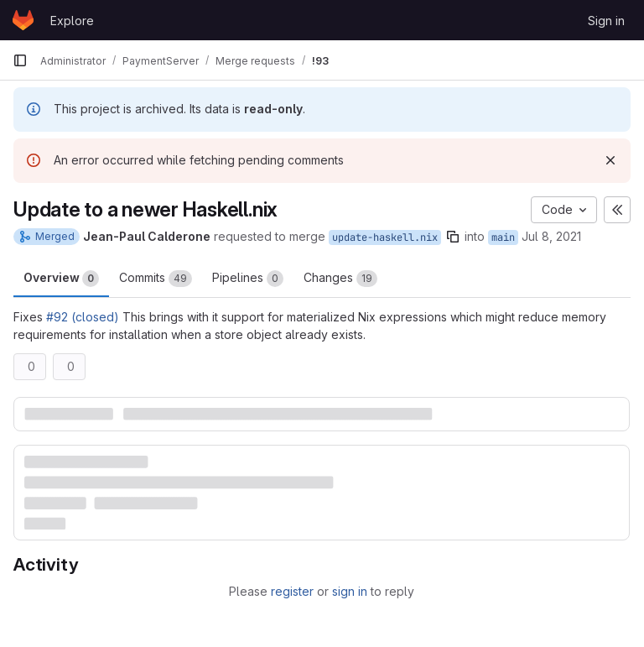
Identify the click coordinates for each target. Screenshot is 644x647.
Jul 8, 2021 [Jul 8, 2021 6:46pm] (551, 236)
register (292, 591)
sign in (350, 591)
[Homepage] (23, 20)
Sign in (606, 21)
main (503, 237)
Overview (61, 279)
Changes (340, 279)
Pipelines (248, 279)
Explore (72, 21)
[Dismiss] (610, 160)
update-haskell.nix (385, 237)
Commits (156, 279)
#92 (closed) (83, 317)
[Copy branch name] (453, 237)
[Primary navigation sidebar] (20, 60)
